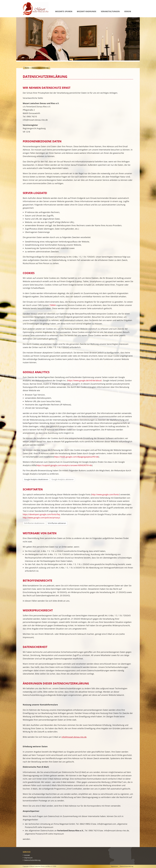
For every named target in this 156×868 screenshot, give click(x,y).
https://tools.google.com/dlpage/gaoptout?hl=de (76, 457)
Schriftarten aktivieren (57, 523)
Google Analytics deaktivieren (36, 479)
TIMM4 (53, 305)
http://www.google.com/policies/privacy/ (41, 518)
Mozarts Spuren (64, 11)
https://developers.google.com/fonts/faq (41, 514)
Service (27, 852)
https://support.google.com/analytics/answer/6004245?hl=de (64, 465)
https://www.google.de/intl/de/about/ (85, 380)
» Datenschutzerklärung (39, 68)
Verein (128, 11)
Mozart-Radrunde (87, 11)
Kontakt (27, 855)
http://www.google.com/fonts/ (105, 494)
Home (27, 68)
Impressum (28, 858)
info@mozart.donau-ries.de (74, 737)
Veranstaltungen (110, 11)
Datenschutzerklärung (32, 860)
